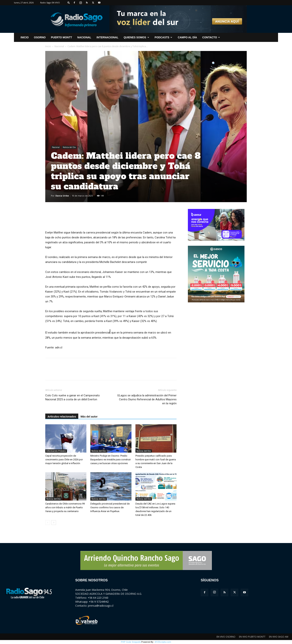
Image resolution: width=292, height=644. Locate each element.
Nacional (84, 37)
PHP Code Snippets (131, 642)
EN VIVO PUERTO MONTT (252, 637)
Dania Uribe (62, 196)
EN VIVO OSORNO (226, 637)
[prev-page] (48, 523)
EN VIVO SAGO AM (279, 637)
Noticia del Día (69, 147)
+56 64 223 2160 (98, 598)
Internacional (108, 37)
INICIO (25, 37)
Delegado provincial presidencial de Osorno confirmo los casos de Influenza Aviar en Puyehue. (110, 507)
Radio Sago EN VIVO (50, 3)
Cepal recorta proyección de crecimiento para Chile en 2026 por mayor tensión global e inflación (64, 460)
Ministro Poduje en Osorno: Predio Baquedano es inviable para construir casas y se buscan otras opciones (111, 460)
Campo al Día (187, 37)
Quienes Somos (136, 37)
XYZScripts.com (163, 642)
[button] (69, 3)
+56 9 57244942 (99, 602)
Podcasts (164, 37)
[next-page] (54, 523)
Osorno (40, 37)
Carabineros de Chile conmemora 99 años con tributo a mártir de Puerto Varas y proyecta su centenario (65, 507)
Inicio (48, 46)
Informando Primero (56, 451)
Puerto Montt (61, 37)
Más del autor (89, 417)
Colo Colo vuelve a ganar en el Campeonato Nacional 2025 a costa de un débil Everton (73, 397)
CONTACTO (211, 37)
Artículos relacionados (62, 417)
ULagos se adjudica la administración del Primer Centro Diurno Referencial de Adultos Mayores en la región (147, 399)
